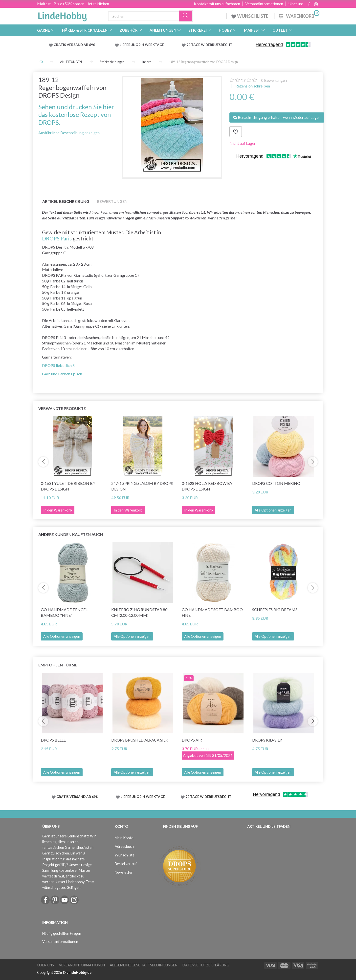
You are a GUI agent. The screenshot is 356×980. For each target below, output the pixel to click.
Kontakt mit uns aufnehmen (217, 4)
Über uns (296, 4)
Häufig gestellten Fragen (62, 933)
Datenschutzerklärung (206, 965)
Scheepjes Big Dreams (275, 609)
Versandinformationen (264, 4)
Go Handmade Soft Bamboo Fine (212, 612)
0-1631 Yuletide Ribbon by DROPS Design (68, 486)
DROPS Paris (57, 238)
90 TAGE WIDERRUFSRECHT (209, 45)
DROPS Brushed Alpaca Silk (140, 740)
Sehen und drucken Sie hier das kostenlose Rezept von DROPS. (76, 115)
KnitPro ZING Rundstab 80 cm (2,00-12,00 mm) (139, 612)
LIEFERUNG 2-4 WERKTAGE (142, 45)
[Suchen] (186, 16)
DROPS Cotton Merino (276, 483)
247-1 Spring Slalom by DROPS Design (142, 486)
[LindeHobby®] (62, 15)
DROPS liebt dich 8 (58, 365)
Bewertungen (274, 80)
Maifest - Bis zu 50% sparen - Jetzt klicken (73, 4)
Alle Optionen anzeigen (273, 510)
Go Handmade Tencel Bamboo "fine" (64, 612)
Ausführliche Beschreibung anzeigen (69, 133)
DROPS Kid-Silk (267, 740)
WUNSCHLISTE (250, 16)
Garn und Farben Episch (62, 374)
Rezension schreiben (252, 86)
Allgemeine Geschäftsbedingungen (144, 965)
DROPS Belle (53, 740)
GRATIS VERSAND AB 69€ (74, 45)
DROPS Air (192, 740)
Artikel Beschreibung (66, 201)
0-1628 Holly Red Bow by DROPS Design (207, 486)
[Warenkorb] (298, 15)
